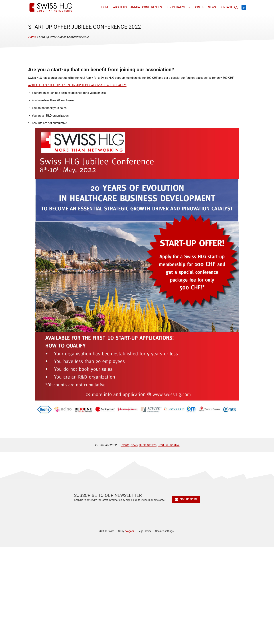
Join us (198, 7)
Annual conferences (146, 7)
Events (125, 445)
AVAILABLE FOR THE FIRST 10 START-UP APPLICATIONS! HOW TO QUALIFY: (77, 85)
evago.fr (129, 531)
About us (119, 7)
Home (105, 7)
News (211, 7)
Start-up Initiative (169, 445)
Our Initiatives (148, 445)
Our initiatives (176, 7)
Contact (225, 7)
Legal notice (145, 531)
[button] (186, 499)
